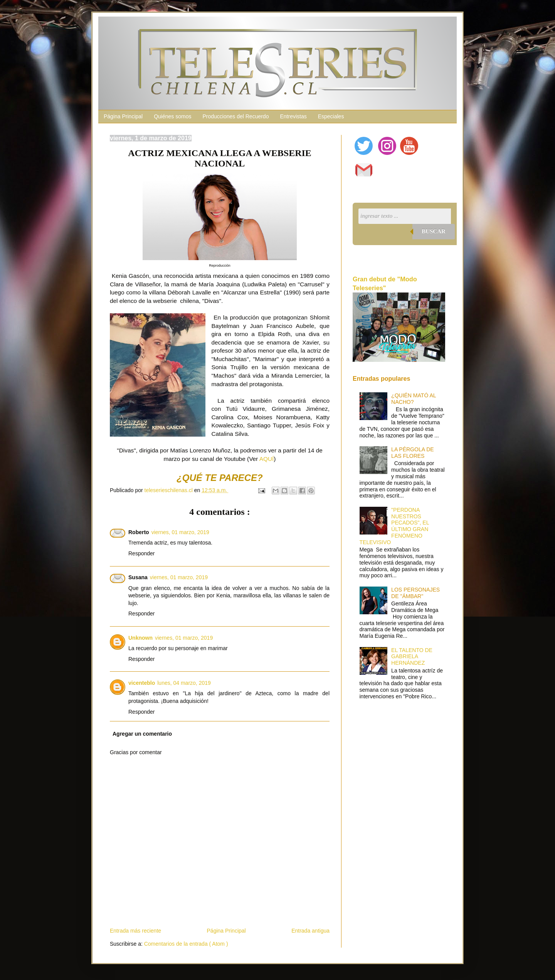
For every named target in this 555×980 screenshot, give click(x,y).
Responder (142, 553)
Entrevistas (293, 116)
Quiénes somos (172, 116)
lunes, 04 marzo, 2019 (184, 683)
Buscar (434, 231)
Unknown (140, 638)
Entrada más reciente (135, 931)
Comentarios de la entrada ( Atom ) (186, 944)
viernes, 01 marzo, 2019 (180, 532)
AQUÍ (267, 459)
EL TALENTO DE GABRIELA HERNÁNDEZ (412, 657)
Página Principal (123, 116)
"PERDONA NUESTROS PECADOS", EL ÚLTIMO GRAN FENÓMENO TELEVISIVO (394, 526)
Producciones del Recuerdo (235, 116)
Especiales (331, 116)
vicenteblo (142, 683)
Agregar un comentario (142, 734)
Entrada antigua (310, 931)
